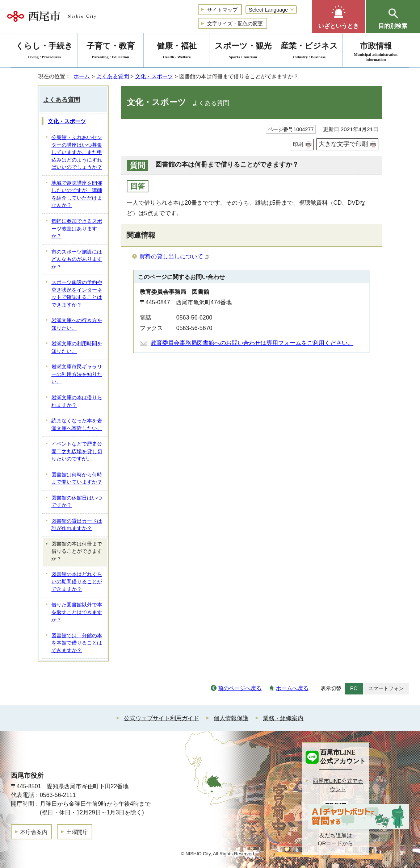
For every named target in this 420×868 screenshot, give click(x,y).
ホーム (82, 76)
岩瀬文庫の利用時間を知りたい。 (77, 347)
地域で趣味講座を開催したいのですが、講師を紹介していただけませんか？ (77, 194)
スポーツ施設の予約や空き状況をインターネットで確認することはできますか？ (77, 294)
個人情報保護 (231, 718)
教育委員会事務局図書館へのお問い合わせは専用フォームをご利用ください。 (252, 343)
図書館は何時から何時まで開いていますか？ (77, 479)
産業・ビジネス (309, 52)
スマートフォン (386, 688)
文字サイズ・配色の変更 (235, 24)
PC (354, 688)
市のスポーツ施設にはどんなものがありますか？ (77, 259)
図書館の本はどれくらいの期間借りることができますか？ (77, 582)
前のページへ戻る (240, 688)
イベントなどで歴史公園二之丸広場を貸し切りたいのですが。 (77, 451)
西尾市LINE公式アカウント (338, 785)
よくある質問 (113, 76)
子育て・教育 (110, 52)
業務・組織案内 (283, 718)
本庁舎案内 (34, 832)
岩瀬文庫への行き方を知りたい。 (77, 324)
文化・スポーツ (154, 76)
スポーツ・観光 (243, 52)
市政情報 (376, 52)
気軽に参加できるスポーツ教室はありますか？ (77, 229)
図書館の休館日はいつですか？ (77, 502)
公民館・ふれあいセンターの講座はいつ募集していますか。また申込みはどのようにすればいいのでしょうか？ (77, 152)
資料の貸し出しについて (174, 256)
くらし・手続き (44, 52)
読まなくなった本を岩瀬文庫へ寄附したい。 (77, 425)
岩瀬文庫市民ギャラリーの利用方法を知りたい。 (77, 374)
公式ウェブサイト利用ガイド (161, 718)
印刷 (298, 144)
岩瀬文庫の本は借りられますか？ (77, 401)
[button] (339, 16)
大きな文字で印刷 (343, 144)
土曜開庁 (77, 832)
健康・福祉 (177, 52)
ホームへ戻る (292, 688)
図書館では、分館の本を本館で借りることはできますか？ (77, 643)
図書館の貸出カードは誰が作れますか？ (77, 525)
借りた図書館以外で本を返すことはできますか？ (77, 612)
